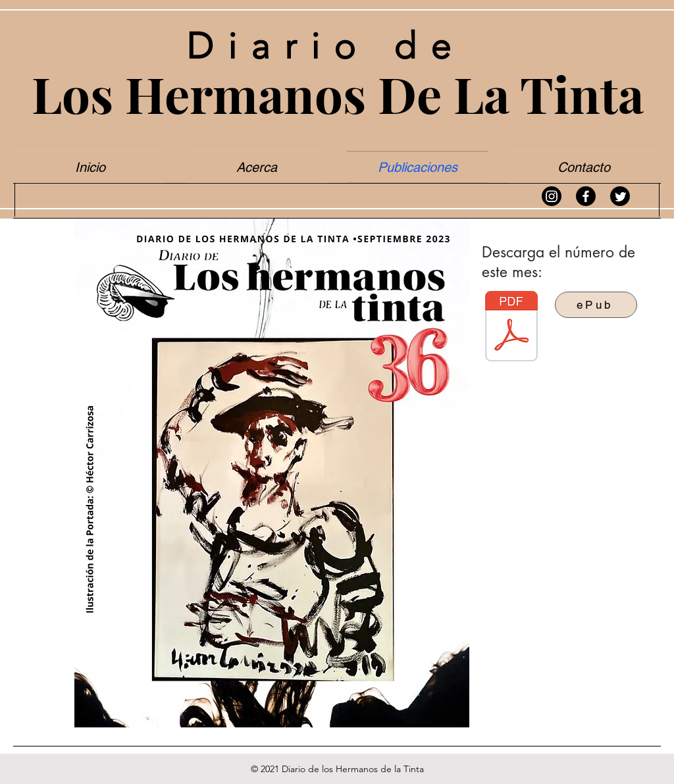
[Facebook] (586, 196)
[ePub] (596, 305)
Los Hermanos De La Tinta (338, 93)
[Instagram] (552, 196)
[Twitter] (620, 196)
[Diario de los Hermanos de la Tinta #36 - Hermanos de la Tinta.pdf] (511, 328)
